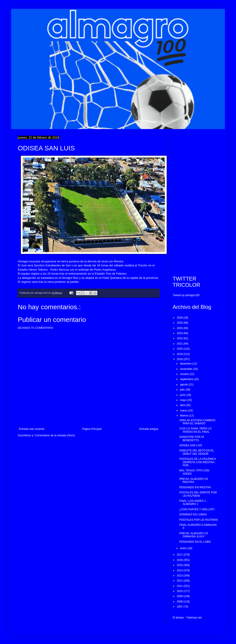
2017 (180, 555)
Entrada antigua (149, 429)
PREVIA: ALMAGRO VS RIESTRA (194, 481)
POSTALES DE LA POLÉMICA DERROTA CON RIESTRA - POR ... (198, 462)
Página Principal (92, 429)
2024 (180, 328)
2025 (180, 323)
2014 (180, 570)
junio (183, 395)
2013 (180, 576)
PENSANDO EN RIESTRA (195, 487)
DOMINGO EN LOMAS (193, 514)
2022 (180, 338)
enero (184, 548)
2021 (180, 344)
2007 (180, 607)
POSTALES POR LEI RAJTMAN (199, 520)
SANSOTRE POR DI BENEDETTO (192, 439)
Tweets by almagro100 (186, 295)
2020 (180, 349)
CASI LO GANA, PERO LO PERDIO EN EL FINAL (195, 430)
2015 (180, 565)
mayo (184, 400)
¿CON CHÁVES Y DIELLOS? (197, 509)
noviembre (187, 369)
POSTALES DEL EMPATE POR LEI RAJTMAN (198, 494)
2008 (180, 602)
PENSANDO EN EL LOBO (195, 542)
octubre (185, 374)
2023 (180, 333)
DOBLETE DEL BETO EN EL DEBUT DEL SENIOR (197, 452)
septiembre (187, 379)
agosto (184, 385)
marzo (184, 411)
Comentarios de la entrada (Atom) (55, 435)
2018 (180, 359)
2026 (180, 318)
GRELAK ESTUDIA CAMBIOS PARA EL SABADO (197, 422)
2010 (180, 591)
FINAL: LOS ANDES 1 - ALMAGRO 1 (193, 502)
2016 (180, 560)
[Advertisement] (195, 202)
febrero (185, 416)
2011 (180, 586)
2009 (180, 596)
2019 (180, 354)
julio (183, 390)
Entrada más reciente (32, 429)
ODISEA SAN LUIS (191, 445)
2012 (180, 581)
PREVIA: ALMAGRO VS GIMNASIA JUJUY (194, 535)
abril (183, 405)
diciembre (186, 364)
